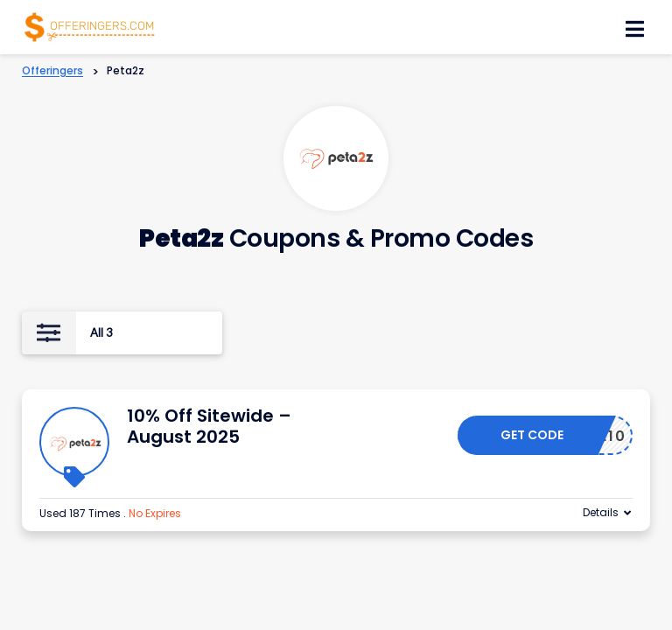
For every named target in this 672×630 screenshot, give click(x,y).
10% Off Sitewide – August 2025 (209, 426)
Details (601, 512)
